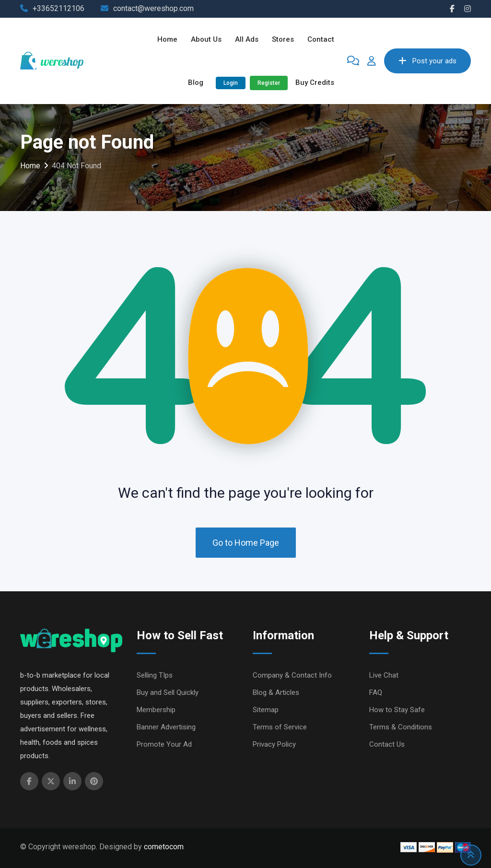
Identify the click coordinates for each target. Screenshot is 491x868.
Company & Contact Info (292, 675)
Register (269, 83)
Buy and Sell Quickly (168, 692)
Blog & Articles (276, 692)
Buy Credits (315, 82)
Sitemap (266, 710)
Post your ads (427, 61)
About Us (206, 39)
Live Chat (384, 675)
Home (167, 39)
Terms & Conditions (401, 727)
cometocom (164, 847)
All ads (247, 39)
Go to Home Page (246, 543)
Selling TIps (155, 675)
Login (231, 83)
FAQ (376, 692)
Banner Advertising (166, 727)
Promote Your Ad (164, 744)
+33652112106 (58, 8)
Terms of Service (280, 727)
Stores (283, 39)
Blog (196, 82)
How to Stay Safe (397, 710)
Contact (321, 39)
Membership (156, 710)
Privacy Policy (274, 744)
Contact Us (387, 744)
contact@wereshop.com (153, 8)
